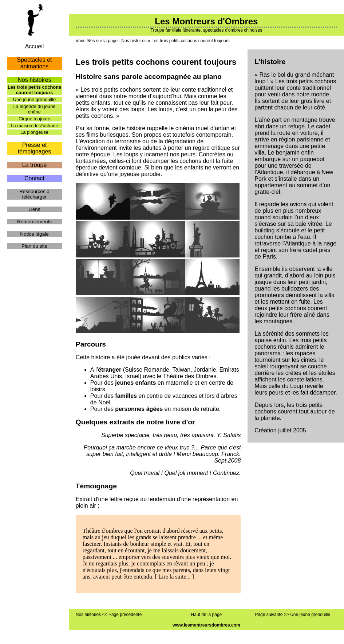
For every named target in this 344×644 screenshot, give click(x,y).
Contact (34, 178)
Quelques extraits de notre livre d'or (135, 422)
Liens (34, 209)
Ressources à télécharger (34, 194)
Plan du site (34, 246)
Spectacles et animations (34, 63)
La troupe (35, 165)
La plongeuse (34, 132)
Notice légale (34, 234)
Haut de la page (207, 615)
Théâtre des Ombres (190, 376)
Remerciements (34, 222)
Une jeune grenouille (34, 99)
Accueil (35, 46)
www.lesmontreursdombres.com (206, 625)
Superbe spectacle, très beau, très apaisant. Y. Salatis (171, 435)
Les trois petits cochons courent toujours (191, 41)
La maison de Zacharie (34, 126)
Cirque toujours (34, 119)
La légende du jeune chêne (34, 109)
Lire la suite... (174, 577)
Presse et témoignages (35, 148)
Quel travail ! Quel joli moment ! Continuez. (185, 473)
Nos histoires (134, 41)
